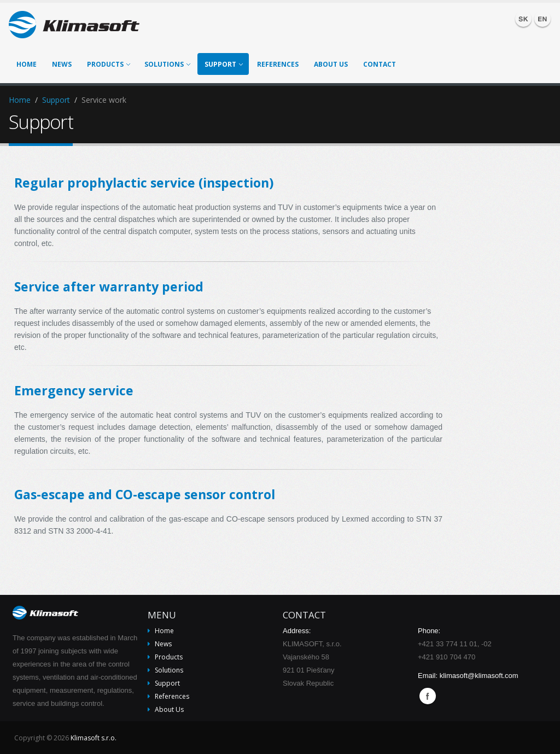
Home (27, 64)
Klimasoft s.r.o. (94, 738)
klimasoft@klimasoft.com (479, 676)
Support (224, 64)
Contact (380, 64)
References (278, 64)
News (62, 64)
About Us (331, 64)
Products (109, 64)
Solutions (167, 64)
